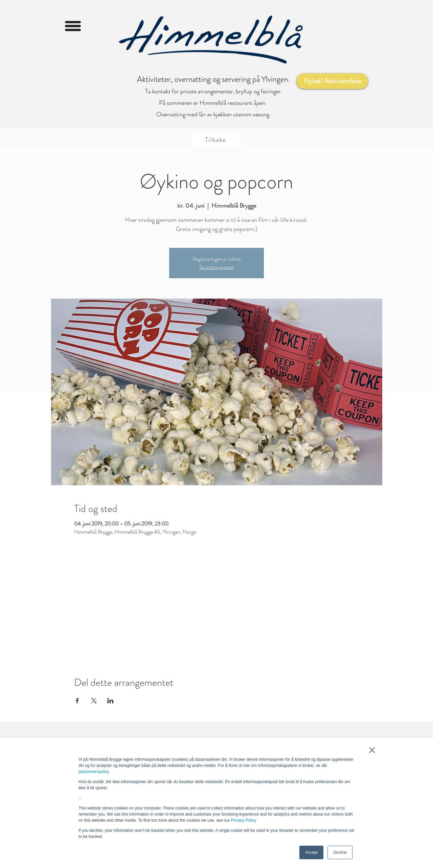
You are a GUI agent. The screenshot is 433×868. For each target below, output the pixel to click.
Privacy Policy (244, 820)
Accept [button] (311, 852)
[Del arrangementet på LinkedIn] (110, 701)
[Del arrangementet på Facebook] (77, 701)
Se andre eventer (217, 267)
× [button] (372, 750)
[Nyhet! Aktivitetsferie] (332, 81)
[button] (73, 26)
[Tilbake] (216, 140)
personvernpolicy (94, 772)
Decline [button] (340, 852)
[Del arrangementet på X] (94, 701)
